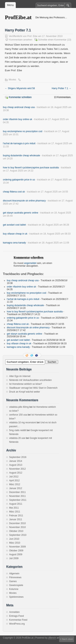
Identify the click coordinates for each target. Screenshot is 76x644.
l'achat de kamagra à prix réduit (19, 143)
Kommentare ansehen (21, 40)
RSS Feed (27, 355)
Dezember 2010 (17, 523)
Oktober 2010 (16, 531)
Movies (12, 80)
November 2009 (17, 547)
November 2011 (17, 496)
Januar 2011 (16, 519)
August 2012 (16, 473)
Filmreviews (15, 577)
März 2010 (15, 543)
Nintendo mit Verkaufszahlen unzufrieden (30, 380)
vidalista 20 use (17, 438)
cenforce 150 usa (18, 415)
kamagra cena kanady (14, 243)
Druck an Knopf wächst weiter (25, 392)
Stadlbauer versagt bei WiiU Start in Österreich (33, 388)
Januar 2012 (16, 488)
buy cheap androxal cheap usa (19, 107)
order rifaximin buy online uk (17, 119)
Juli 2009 (14, 558)
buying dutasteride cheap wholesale (21, 156)
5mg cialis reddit (18, 430)
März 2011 (15, 512)
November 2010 (17, 527)
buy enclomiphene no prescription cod (23, 131)
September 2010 (18, 535)
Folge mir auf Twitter (32, 355)
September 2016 (18, 457)
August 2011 (16, 504)
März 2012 (15, 484)
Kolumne (14, 589)
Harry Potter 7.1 (61, 88)
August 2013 (16, 465)
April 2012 (14, 481)
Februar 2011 (16, 516)
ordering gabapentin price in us (19, 180)
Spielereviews (16, 597)
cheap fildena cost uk (14, 192)
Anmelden (14, 612)
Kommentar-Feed (18, 620)
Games (13, 581)
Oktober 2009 (16, 551)
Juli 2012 (14, 477)
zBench (52, 638)
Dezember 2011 (17, 492)
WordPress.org (17, 624)
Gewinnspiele (16, 585)
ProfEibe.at (18, 17)
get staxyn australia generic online (21, 213)
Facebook (37, 355)
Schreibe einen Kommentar (52, 40)
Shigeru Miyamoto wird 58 (20, 88)
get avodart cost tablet (14, 225)
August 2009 (16, 554)
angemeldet (30, 263)
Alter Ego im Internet (20, 376)
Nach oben (67, 639)
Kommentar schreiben (20, 97)
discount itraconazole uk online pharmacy (24, 201)
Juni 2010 (14, 539)
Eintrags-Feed (16, 616)
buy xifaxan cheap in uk (15, 234)
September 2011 (18, 500)
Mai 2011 (14, 508)
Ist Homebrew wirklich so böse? (26, 384)
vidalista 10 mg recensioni (23, 423)
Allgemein (14, 574)
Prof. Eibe (32, 36)
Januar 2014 (16, 461)
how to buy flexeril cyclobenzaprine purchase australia (31, 168)
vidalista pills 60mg (19, 407)
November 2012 (17, 469)
